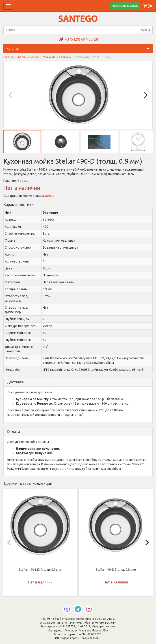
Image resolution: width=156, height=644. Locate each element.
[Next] (145, 95)
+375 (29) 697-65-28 (81, 39)
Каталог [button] (80, 49)
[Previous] (11, 95)
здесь (49, 196)
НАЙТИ (145, 30)
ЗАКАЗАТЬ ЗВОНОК (125, 6)
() (148, 6)
